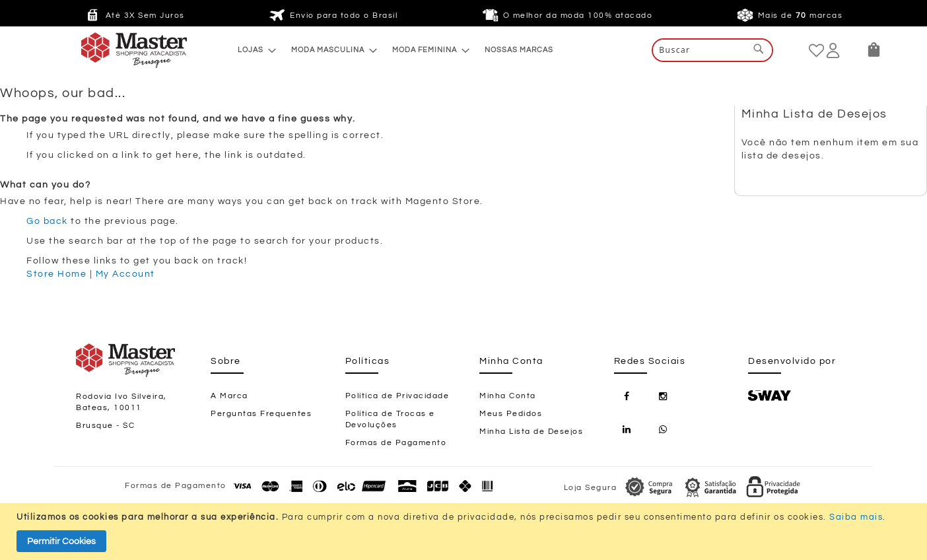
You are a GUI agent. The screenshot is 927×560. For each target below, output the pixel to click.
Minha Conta (508, 396)
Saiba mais (856, 517)
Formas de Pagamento (396, 443)
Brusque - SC (105, 426)
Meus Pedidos (511, 414)
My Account (125, 274)
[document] (465, 532)
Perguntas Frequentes (261, 414)
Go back (47, 221)
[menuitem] (253, 50)
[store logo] (108, 50)
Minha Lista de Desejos (531, 432)
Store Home (56, 274)
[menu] (395, 50)
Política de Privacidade (397, 396)
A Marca (229, 396)
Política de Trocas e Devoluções (390, 419)
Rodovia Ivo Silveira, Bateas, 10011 (121, 402)
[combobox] (712, 50)
